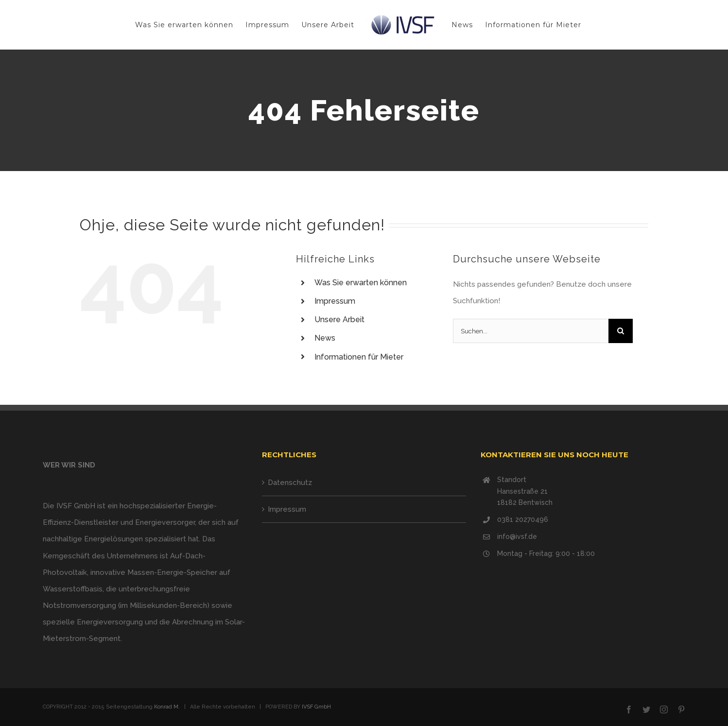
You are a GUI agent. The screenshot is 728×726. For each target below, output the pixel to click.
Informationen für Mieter (359, 357)
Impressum (335, 301)
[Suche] (621, 331)
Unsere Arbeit (339, 320)
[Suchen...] (531, 331)
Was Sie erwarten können (361, 283)
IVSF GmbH (316, 707)
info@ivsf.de (517, 536)
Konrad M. (167, 707)
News (325, 338)
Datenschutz (290, 483)
